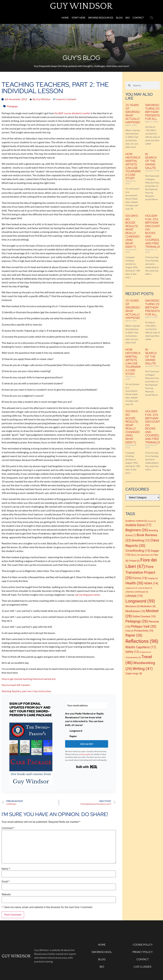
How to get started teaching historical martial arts (29, 679)
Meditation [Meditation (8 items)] (148, 606)
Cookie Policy (143, 945)
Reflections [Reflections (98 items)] (142, 641)
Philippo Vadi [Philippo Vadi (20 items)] (144, 626)
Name (6, 869)
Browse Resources (101, 18)
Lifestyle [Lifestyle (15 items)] (134, 596)
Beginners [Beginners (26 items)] (137, 530)
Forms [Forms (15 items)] (140, 578)
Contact (138, 18)
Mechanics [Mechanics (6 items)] (133, 606)
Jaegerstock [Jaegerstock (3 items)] (131, 588)
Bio (128, 18)
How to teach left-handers (16, 685)
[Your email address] (87, 705)
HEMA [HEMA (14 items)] (151, 583)
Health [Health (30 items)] (134, 583)
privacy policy (85, 754)
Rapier (73, 736)
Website (6, 895)
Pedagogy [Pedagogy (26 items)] (137, 621)
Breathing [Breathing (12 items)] (141, 540)
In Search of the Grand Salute (151, 161)
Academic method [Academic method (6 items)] (136, 521)
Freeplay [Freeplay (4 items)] (153, 578)
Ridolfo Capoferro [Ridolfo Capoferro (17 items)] (141, 647)
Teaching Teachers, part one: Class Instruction (26, 691)
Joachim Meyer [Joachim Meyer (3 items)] (145, 588)
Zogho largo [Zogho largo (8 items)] (134, 673)
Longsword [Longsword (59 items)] (140, 601)
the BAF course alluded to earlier (72, 113)
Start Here (79, 18)
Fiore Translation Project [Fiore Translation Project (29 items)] (140, 572)
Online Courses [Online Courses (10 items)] (144, 616)
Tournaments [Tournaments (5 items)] (133, 657)
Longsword (76, 731)
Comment (8, 828)
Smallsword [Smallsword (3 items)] (145, 652)
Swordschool (102, 952)
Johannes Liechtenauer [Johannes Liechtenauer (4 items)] (137, 592)
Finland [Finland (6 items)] (134, 561)
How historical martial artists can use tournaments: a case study (137, 166)
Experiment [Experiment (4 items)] (146, 555)
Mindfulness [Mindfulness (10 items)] (135, 611)
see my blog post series (87, 595)
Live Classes (143, 967)
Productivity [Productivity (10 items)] (144, 631)
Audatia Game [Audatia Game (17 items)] (138, 525)
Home (65, 18)
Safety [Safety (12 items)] (132, 652)
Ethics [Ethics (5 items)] (135, 555)
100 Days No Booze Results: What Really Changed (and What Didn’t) (133, 231)
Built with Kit (87, 767)
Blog (119, 18)
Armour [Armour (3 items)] (152, 521)
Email (6, 882)
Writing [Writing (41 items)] (143, 669)
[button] (152, 18)
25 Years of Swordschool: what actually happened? (137, 114)
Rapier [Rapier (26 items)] (134, 635)
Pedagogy (12, 106)
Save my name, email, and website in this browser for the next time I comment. (49, 907)
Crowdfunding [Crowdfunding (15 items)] (138, 551)
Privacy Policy (143, 952)
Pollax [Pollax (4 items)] (129, 631)
